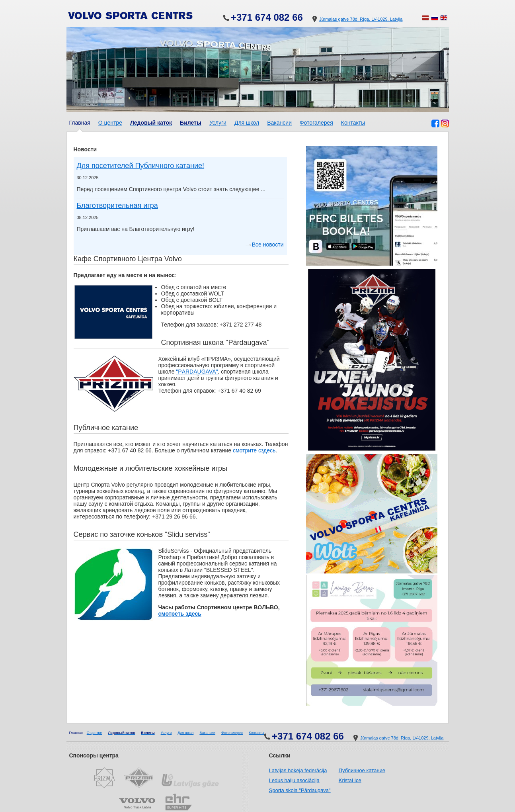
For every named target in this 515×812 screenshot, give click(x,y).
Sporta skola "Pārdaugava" (300, 790)
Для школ (247, 123)
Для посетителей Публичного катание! (141, 166)
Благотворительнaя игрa (117, 205)
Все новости (268, 245)
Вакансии (279, 123)
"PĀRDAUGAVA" (197, 372)
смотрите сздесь (254, 450)
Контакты (353, 123)
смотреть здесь (180, 614)
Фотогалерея (316, 123)
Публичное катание (362, 770)
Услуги (218, 123)
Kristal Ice (350, 780)
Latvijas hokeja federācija (298, 770)
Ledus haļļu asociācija (294, 780)
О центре (110, 123)
